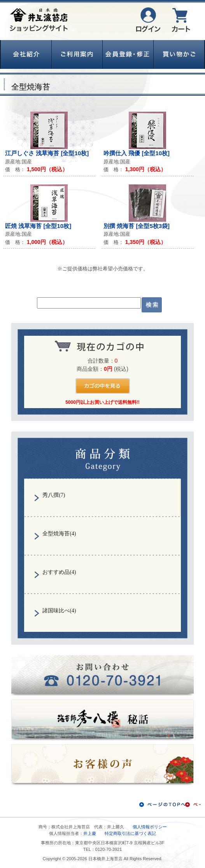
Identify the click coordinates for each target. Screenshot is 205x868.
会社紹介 (26, 54)
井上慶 (90, 833)
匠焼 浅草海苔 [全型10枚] (38, 226)
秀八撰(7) (54, 495)
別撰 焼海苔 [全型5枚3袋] (137, 226)
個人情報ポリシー (150, 827)
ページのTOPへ (170, 805)
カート (181, 20)
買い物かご (179, 54)
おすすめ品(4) (59, 572)
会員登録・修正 (128, 54)
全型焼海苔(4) (59, 534)
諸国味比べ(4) (59, 611)
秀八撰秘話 (102, 720)
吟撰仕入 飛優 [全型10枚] (137, 153)
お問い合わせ (102, 676)
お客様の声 (102, 765)
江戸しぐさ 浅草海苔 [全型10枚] (47, 153)
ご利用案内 (77, 54)
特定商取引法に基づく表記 (130, 833)
